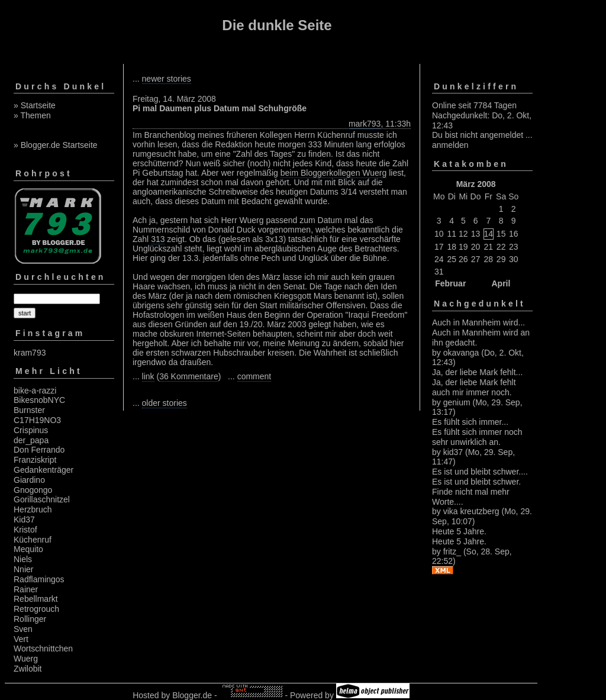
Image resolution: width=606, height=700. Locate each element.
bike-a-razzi (35, 391)
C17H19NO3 (37, 420)
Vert (21, 639)
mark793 (365, 124)
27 (476, 259)
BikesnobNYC (39, 400)
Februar (450, 283)
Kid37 (24, 520)
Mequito (28, 549)
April (501, 283)
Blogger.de (192, 695)
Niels (23, 559)
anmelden (450, 145)
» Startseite (35, 105)
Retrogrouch (36, 609)
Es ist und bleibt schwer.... (480, 472)
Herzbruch (33, 509)
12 (463, 234)
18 (452, 247)
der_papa (31, 440)
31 (439, 272)
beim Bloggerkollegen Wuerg (334, 173)
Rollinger (30, 619)
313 (158, 239)
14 (489, 234)
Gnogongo (33, 490)
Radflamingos (39, 579)
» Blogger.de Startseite (56, 145)
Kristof (25, 530)
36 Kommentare (189, 376)
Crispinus (31, 430)
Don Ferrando (39, 450)
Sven (23, 629)
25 (452, 259)
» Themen (32, 115)
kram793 (30, 353)
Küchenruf (33, 540)
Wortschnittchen (43, 649)
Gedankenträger (43, 470)
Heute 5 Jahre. (459, 531)
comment (254, 376)
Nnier (23, 569)
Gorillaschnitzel (42, 499)
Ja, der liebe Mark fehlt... (477, 372)
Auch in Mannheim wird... (478, 322)
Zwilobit (28, 669)
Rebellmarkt (36, 599)
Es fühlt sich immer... (470, 422)
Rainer (26, 589)
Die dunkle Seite (277, 25)
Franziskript (35, 460)
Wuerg (26, 659)
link (148, 376)
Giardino (29, 480)
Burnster (29, 410)
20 (476, 247)
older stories (165, 403)
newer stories (167, 79)
